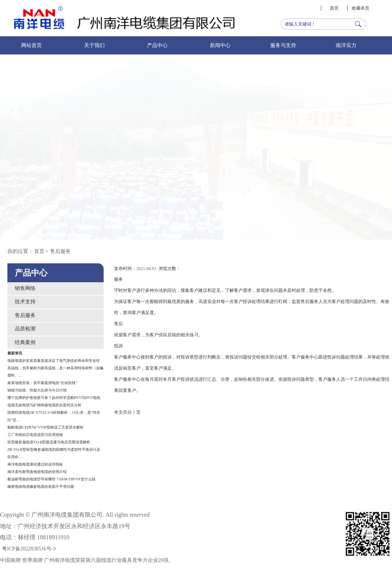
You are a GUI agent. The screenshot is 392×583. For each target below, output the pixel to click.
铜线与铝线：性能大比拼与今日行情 (37, 390)
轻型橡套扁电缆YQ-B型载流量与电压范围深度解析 (49, 442)
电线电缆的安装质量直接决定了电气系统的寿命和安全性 (54, 361)
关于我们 (94, 45)
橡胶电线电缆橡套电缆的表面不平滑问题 (41, 487)
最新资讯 (15, 353)
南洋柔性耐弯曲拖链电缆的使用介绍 (37, 472)
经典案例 (25, 342)
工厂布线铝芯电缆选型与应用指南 (35, 435)
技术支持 (25, 302)
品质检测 (25, 329)
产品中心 (157, 45)
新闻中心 (220, 45)
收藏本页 (361, 8)
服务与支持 (283, 45)
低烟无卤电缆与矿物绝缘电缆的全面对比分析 (44, 405)
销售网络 (25, 288)
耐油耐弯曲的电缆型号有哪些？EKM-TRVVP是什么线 (51, 479)
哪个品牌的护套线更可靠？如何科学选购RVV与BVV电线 (54, 398)
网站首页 (31, 45)
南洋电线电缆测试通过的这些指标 (35, 464)
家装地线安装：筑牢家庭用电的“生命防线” (42, 383)
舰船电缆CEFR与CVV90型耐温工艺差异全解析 (46, 427)
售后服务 (60, 251)
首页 (334, 8)
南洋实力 (346, 45)
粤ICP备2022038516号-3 (29, 549)
